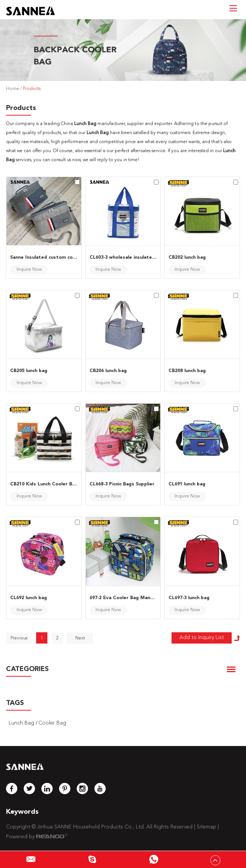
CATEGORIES (27, 669)
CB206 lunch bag (108, 371)
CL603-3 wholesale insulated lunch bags (123, 258)
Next (80, 638)
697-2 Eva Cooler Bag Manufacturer (123, 598)
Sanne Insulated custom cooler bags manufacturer (44, 258)
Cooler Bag (52, 723)
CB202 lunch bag (187, 258)
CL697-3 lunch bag (189, 598)
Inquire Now (29, 270)
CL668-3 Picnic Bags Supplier (122, 484)
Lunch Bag (22, 723)
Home (13, 89)
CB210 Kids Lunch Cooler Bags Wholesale (44, 484)
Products (32, 89)
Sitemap (207, 827)
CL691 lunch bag (187, 484)
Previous (19, 638)
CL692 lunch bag (29, 598)
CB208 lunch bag (187, 371)
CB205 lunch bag (29, 371)
